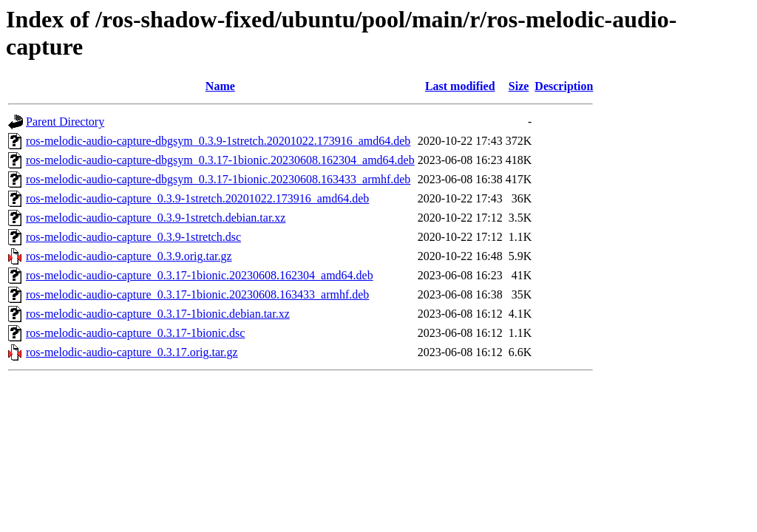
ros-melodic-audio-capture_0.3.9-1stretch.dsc (133, 237)
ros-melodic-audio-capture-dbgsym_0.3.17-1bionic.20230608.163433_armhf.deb (218, 179)
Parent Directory (65, 122)
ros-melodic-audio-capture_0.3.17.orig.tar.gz (132, 352)
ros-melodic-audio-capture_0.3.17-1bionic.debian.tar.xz (158, 314)
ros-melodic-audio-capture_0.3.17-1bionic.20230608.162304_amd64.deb (200, 275)
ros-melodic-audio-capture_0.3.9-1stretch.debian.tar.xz (156, 218)
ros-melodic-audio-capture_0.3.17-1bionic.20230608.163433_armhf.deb (197, 294)
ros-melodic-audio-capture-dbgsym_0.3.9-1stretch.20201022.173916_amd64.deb (218, 141)
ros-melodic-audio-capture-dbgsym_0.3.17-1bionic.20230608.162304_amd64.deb (220, 160)
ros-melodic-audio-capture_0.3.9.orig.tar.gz (129, 256)
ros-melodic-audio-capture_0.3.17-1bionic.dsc (135, 333)
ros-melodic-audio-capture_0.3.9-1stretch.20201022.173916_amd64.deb (197, 198)
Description (564, 86)
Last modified (460, 86)
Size (519, 86)
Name (220, 86)
